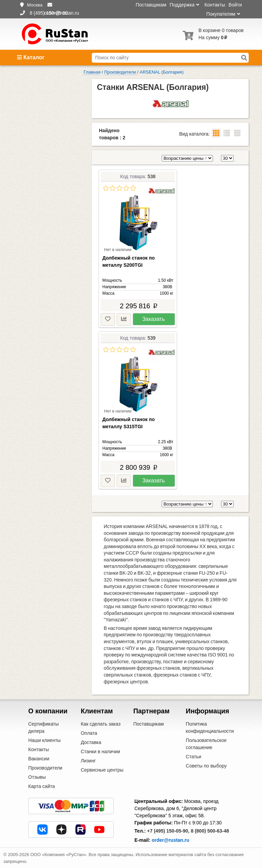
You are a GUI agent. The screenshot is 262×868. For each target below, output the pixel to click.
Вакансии (39, 759)
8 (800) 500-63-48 (210, 831)
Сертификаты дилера (43, 727)
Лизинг (88, 761)
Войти (235, 5)
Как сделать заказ (101, 724)
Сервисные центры (102, 770)
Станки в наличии (101, 751)
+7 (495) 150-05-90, (168, 831)
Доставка (91, 742)
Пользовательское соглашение (206, 744)
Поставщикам (151, 5)
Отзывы (37, 777)
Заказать (154, 319)
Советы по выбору (206, 766)
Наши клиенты (45, 740)
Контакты (215, 5)
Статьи (194, 757)
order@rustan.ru (171, 840)
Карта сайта (42, 786)
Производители (45, 768)
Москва (35, 5)
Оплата (89, 733)
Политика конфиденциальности (210, 727)
